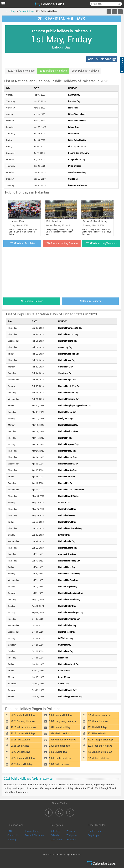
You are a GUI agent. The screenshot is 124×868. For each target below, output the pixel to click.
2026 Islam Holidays (98, 758)
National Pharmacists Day (70, 328)
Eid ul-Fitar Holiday (77, 114)
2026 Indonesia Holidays (23, 727)
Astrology (55, 831)
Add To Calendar (99, 59)
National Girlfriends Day (69, 600)
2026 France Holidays (99, 715)
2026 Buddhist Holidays (100, 752)
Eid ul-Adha (73, 134)
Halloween (63, 658)
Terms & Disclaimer (35, 835)
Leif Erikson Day (66, 638)
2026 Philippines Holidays (63, 740)
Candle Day (63, 684)
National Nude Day (67, 567)
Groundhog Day (65, 347)
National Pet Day (66, 483)
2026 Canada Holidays (61, 715)
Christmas (73, 179)
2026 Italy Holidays (98, 727)
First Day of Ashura (77, 147)
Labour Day (73, 127)
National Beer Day (66, 477)
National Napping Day (68, 425)
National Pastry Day (67, 690)
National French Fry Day (69, 561)
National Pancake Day (68, 393)
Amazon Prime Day (67, 554)
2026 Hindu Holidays (60, 758)
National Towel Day (67, 509)
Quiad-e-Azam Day (77, 172)
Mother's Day (64, 503)
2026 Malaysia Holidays (23, 733)
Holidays (13, 11)
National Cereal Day (67, 412)
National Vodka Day (67, 625)
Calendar (55, 835)
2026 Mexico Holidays (60, 733)
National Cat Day (66, 651)
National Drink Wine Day (69, 386)
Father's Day (64, 535)
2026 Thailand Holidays (100, 746)
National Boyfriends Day (69, 619)
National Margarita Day (69, 399)
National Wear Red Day (69, 354)
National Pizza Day (67, 360)
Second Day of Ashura (78, 153)
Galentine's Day (65, 367)
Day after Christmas (77, 185)
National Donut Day (67, 522)
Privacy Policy (32, 831)
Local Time (56, 840)
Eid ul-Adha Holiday (77, 140)
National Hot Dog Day (68, 580)
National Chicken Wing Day (70, 593)
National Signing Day (68, 341)
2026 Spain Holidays (60, 746)
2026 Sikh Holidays (59, 764)
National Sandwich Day (69, 664)
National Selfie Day (67, 541)
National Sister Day (67, 606)
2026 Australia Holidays (23, 715)
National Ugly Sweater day (70, 697)
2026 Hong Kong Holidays (62, 721)
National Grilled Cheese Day (71, 490)
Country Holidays (27, 11)
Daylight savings (66, 418)
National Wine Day (67, 515)
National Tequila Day (68, 587)
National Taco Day (67, 632)
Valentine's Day (65, 373)
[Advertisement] (61, 271)
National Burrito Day (67, 470)
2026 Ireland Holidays (60, 727)
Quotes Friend (95, 831)
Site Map (12, 840)
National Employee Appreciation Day (75, 406)
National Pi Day (65, 438)
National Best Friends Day (70, 528)
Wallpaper (72, 835)
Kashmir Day (74, 95)
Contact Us (13, 835)
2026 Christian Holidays (23, 758)
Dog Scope (93, 835)
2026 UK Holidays (58, 752)
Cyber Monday (65, 677)
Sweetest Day (65, 645)
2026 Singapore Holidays (101, 740)
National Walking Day (68, 464)
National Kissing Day (68, 548)
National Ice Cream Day (69, 574)
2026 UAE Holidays (21, 752)
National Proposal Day (68, 444)
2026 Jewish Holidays (22, 764)
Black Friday (64, 671)
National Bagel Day (67, 380)
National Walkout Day (68, 431)
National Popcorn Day (68, 334)
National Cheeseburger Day (71, 612)
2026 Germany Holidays (23, 721)
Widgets (71, 831)
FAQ (10, 831)
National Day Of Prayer (69, 496)
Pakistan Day (74, 101)
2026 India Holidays (98, 721)
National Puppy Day (67, 451)
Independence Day (77, 159)
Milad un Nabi (74, 166)
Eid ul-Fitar (73, 108)
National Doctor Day (67, 457)
